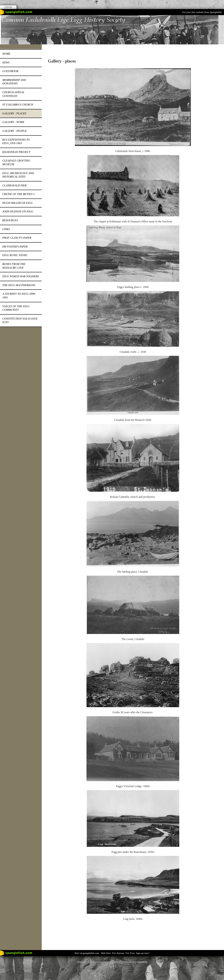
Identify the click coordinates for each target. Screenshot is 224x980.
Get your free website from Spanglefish (202, 12)
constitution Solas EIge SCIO (20, 320)
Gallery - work (13, 122)
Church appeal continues (13, 94)
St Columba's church (18, 105)
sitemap (81, 962)
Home (6, 54)
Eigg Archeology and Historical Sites (18, 175)
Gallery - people (14, 131)
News (6, 63)
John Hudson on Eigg (18, 211)
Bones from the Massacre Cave (14, 266)
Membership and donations (14, 82)
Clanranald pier (14, 185)
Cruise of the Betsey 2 (18, 194)
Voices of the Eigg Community (16, 308)
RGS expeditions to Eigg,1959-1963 (16, 142)
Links (6, 229)
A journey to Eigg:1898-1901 (19, 296)
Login (8, 7)
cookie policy (95, 962)
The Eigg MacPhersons (19, 285)
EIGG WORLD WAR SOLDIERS (21, 276)
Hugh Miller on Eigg (18, 203)
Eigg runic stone (15, 255)
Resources (10, 220)
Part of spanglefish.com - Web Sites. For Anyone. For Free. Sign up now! (112, 953)
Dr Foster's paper (15, 247)
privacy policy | (113, 962)
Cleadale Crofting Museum (16, 162)
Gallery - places (14, 113)
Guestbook (10, 71)
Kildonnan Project (16, 152)
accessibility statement (135, 962)
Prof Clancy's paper (17, 238)
